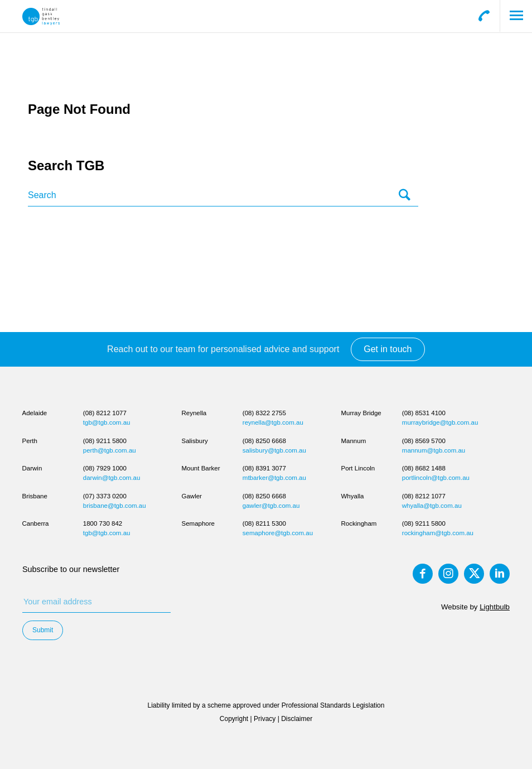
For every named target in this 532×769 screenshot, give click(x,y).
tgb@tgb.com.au (107, 422)
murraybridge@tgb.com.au (440, 422)
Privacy (265, 719)
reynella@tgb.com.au (273, 422)
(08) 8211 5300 (264, 523)
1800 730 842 (103, 523)
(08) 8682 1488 (424, 468)
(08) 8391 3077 (264, 468)
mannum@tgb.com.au (434, 450)
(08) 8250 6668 (264, 441)
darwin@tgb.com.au (112, 478)
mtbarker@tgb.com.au (274, 478)
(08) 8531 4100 (424, 413)
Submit (43, 630)
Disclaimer (297, 719)
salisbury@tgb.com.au (274, 450)
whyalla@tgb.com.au (432, 506)
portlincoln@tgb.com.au (436, 478)
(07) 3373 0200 (105, 496)
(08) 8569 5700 (424, 441)
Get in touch (388, 349)
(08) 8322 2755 (264, 413)
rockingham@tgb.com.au (438, 533)
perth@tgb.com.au (110, 450)
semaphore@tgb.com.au (278, 533)
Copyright (234, 719)
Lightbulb (495, 607)
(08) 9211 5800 (105, 441)
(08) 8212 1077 (105, 413)
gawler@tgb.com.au (271, 506)
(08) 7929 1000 (105, 468)
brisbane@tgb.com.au (115, 506)
